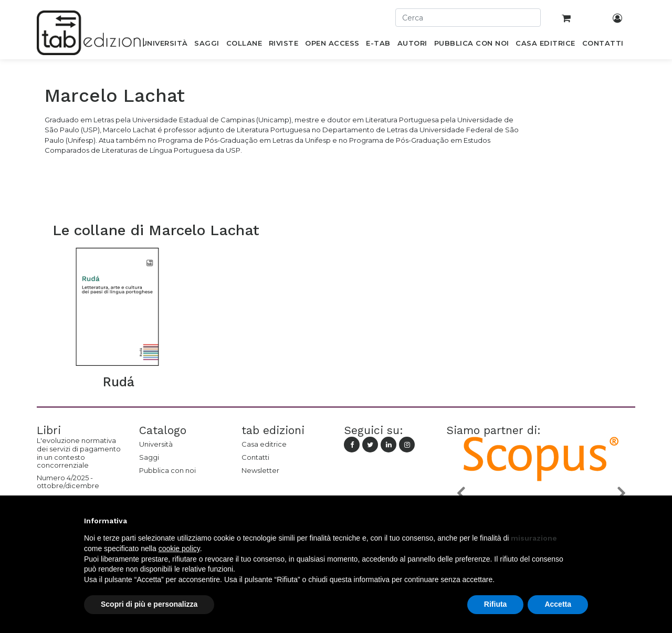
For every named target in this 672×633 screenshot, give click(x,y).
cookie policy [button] (179, 548)
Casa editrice (264, 444)
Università (156, 444)
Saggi (149, 457)
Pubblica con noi (167, 470)
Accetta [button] (558, 604)
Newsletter (260, 470)
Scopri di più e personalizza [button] (149, 604)
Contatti (255, 457)
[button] (460, 493)
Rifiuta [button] (496, 604)
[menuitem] (165, 45)
